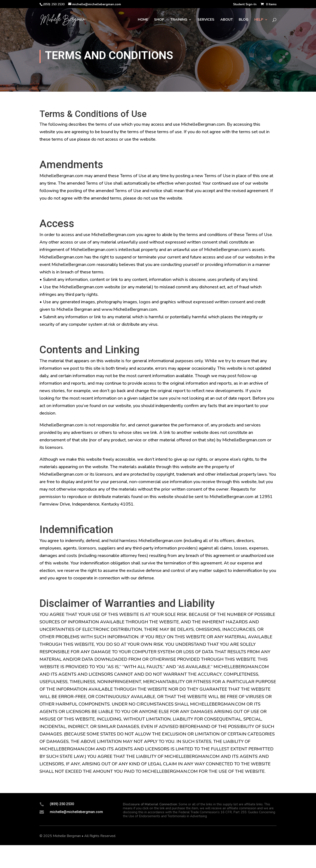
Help (259, 20)
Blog (244, 20)
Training (179, 20)
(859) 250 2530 (62, 804)
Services (206, 20)
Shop (159, 20)
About (227, 20)
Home (143, 20)
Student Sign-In (245, 5)
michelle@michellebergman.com (76, 812)
